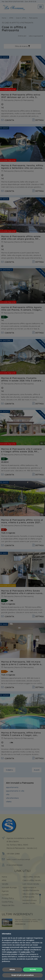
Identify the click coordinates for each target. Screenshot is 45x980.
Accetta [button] (33, 970)
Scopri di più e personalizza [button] (22, 975)
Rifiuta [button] (12, 970)
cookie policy (25, 952)
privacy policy (12, 952)
